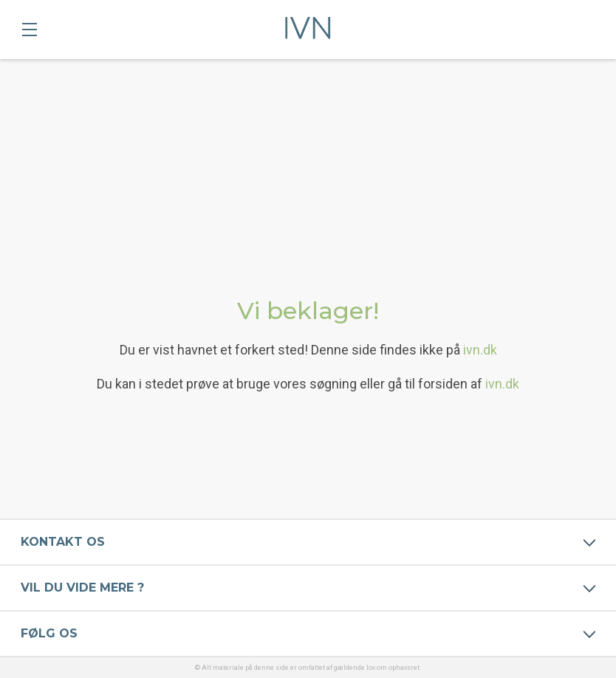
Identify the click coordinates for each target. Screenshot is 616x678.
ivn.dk (480, 350)
